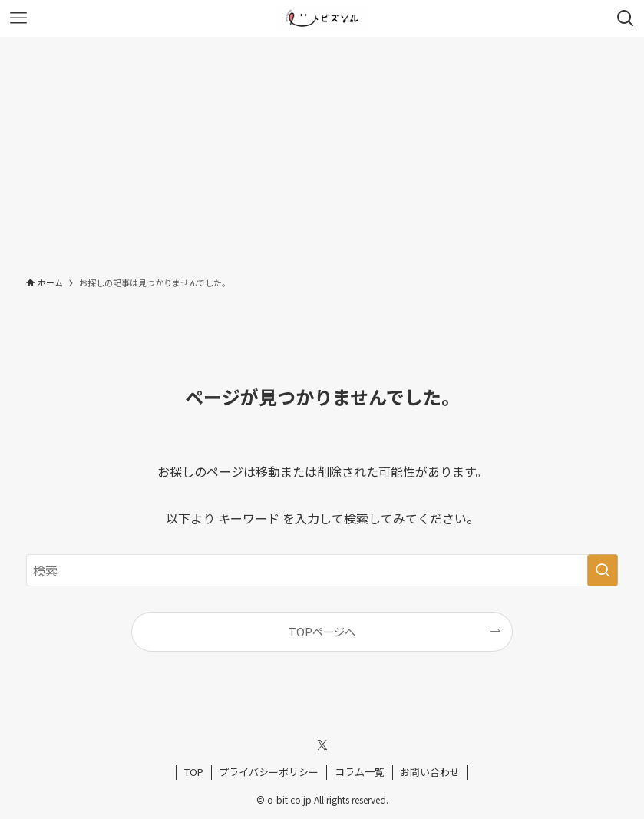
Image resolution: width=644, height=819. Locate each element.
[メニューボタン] (18, 18)
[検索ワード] (322, 570)
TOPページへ (322, 631)
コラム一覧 (360, 772)
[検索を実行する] (603, 570)
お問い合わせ (430, 772)
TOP (194, 772)
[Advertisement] (322, 152)
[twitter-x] (322, 745)
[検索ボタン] (626, 18)
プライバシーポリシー (269, 772)
